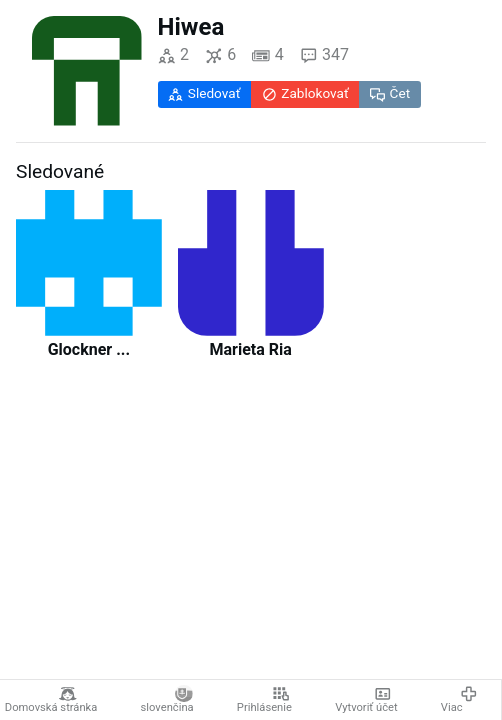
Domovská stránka (51, 700)
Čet (390, 93)
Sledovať (204, 93)
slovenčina (167, 700)
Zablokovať (305, 93)
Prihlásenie (264, 700)
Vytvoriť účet (366, 700)
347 (324, 55)
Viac (459, 700)
